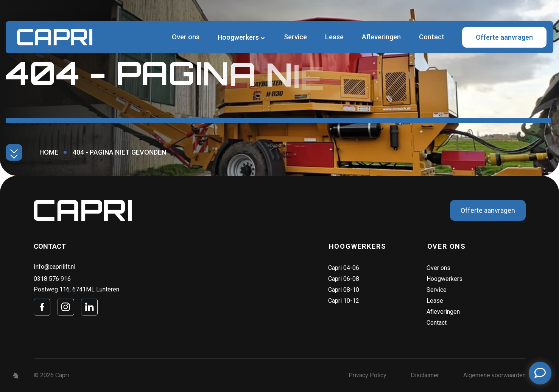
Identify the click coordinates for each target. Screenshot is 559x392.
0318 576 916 (52, 279)
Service (295, 37)
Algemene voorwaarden (494, 375)
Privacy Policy (367, 375)
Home (49, 152)
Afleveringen (381, 37)
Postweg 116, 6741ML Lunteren (76, 289)
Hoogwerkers (238, 37)
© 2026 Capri (51, 375)
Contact (432, 37)
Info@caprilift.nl (54, 267)
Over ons (186, 37)
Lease (334, 37)
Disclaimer (425, 375)
